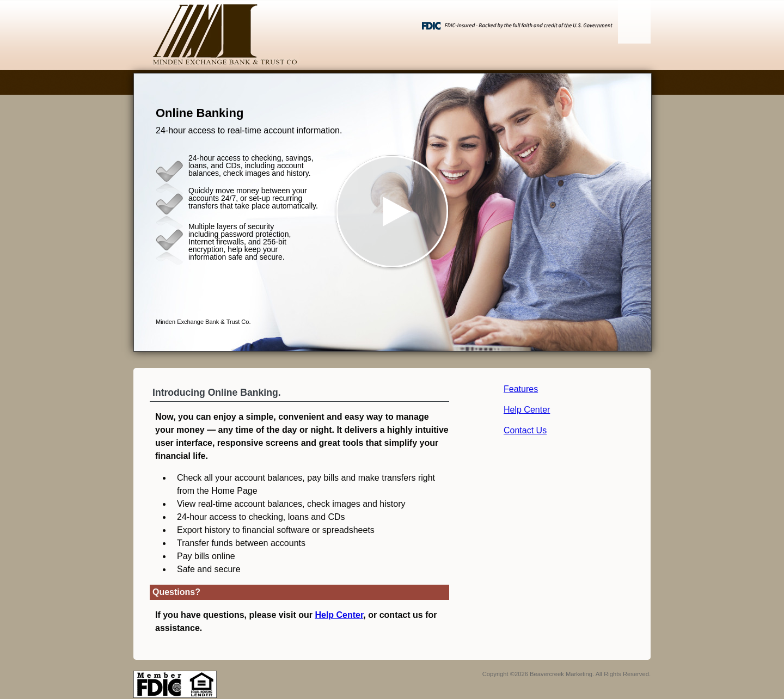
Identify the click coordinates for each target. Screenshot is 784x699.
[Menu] (634, 22)
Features (521, 389)
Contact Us (525, 430)
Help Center (527, 410)
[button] (393, 212)
